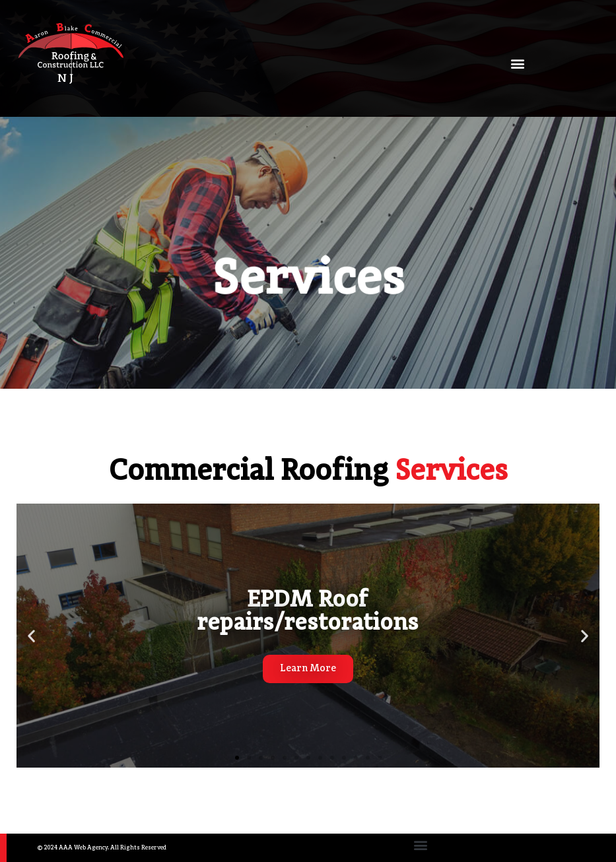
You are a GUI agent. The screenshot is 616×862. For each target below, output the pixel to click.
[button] (517, 64)
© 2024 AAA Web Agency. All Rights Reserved (102, 848)
